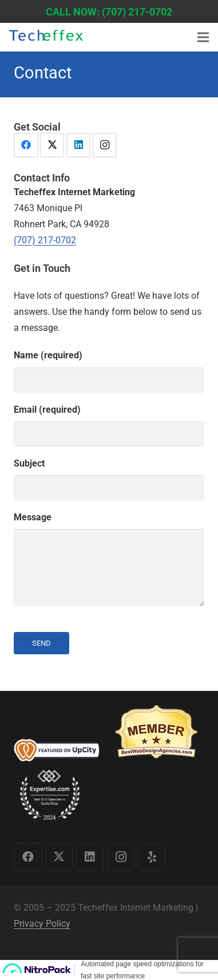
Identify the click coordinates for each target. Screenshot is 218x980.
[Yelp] (152, 857)
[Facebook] (26, 145)
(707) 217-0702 (45, 240)
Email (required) (109, 426)
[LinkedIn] (79, 145)
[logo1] (46, 38)
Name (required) (109, 371)
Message (109, 559)
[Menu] (203, 37)
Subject (109, 479)
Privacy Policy (42, 924)
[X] (52, 145)
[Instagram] (105, 145)
